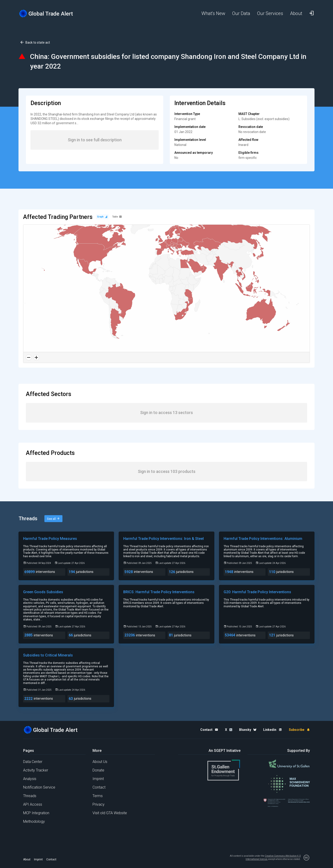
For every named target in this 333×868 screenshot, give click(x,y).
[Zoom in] (36, 357)
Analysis (30, 779)
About (27, 859)
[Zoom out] (29, 357)
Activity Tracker (36, 770)
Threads (30, 796)
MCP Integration (36, 813)
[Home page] (50, 14)
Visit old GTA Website (110, 813)
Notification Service (39, 787)
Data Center (33, 762)
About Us (100, 762)
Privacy (99, 804)
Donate (98, 770)
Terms (98, 796)
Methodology (34, 821)
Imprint (98, 779)
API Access (33, 804)
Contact (99, 787)
